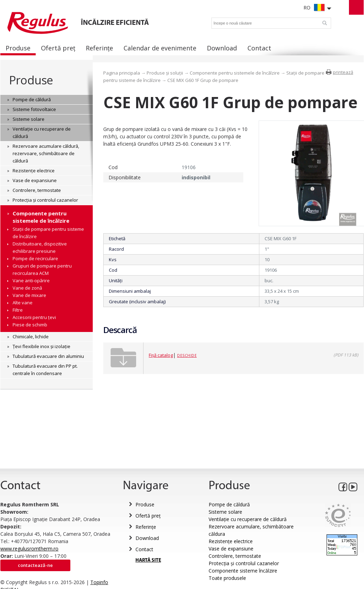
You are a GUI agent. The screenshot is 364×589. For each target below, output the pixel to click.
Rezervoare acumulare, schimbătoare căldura (251, 530)
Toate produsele (227, 578)
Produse (31, 80)
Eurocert (338, 515)
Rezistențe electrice (231, 541)
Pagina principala (122, 73)
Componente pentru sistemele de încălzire (235, 73)
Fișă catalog (161, 355)
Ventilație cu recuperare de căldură (248, 519)
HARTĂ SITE (148, 560)
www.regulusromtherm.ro (29, 549)
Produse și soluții (165, 73)
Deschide (187, 355)
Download (147, 538)
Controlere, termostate (235, 556)
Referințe (146, 527)
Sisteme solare (225, 512)
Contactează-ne (35, 565)
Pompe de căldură (229, 504)
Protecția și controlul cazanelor (244, 563)
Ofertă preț (148, 516)
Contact (144, 549)
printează (343, 72)
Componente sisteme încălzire (243, 571)
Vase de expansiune (231, 549)
